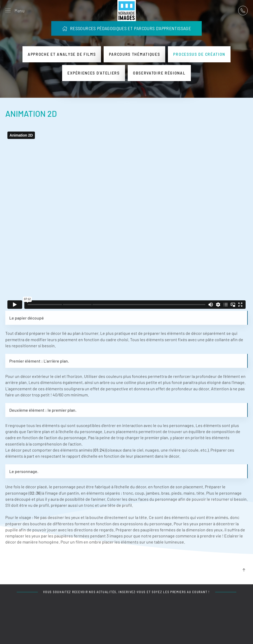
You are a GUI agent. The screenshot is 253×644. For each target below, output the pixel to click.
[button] (15, 11)
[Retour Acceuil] (127, 11)
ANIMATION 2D (31, 113)
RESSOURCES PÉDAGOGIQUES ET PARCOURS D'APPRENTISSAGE (126, 28)
